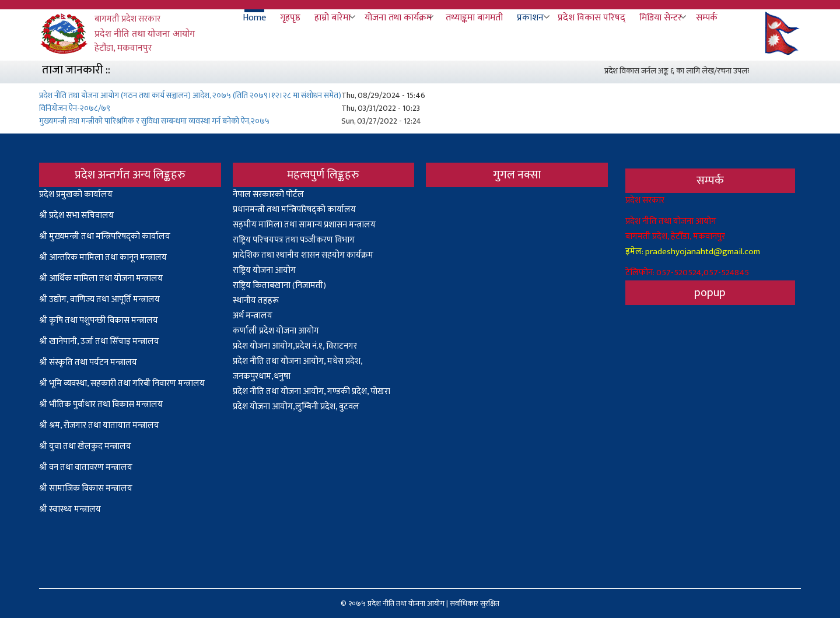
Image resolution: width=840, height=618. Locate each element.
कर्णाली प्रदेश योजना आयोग (276, 331)
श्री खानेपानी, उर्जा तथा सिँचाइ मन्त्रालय (99, 341)
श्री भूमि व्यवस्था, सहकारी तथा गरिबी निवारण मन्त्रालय (122, 383)
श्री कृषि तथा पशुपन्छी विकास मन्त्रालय (99, 320)
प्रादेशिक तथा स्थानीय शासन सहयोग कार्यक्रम (303, 255)
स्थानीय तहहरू (256, 301)
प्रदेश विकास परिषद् (591, 18)
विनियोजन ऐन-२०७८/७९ (75, 108)
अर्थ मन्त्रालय (253, 316)
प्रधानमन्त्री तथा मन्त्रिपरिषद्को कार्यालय (294, 210)
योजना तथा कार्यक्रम (398, 18)
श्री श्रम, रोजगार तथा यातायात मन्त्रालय (99, 425)
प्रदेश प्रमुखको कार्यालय (76, 194)
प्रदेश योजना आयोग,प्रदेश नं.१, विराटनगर (295, 346)
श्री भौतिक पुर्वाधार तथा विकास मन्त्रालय (101, 404)
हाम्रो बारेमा (332, 18)
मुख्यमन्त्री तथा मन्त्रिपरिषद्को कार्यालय (110, 236)
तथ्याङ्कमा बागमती (474, 18)
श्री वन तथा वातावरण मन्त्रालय (86, 467)
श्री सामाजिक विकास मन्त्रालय (86, 488)
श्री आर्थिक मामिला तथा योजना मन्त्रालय (101, 278)
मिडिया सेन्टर (661, 18)
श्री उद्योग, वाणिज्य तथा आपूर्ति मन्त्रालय (99, 299)
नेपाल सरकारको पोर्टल (268, 194)
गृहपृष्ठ (290, 18)
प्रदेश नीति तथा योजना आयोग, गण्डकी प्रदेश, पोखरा (311, 391)
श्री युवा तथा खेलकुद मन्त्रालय (85, 446)
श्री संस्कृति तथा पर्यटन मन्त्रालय (88, 362)
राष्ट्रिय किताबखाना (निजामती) (279, 285)
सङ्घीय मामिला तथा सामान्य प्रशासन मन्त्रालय (304, 225)
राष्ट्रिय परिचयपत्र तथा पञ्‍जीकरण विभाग (294, 240)
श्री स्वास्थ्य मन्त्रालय (71, 509)
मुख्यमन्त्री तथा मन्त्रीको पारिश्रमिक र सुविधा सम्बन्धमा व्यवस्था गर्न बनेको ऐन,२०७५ (154, 121)
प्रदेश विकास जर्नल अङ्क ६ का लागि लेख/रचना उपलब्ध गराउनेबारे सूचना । (712, 71)
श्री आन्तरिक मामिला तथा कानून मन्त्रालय (103, 257)
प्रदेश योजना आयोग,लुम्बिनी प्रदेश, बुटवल (296, 407)
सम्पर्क (707, 18)
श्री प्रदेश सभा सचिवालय (76, 215)
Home (254, 18)
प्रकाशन (530, 18)
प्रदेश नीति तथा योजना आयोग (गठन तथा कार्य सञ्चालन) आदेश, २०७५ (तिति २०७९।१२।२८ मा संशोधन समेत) (190, 95)
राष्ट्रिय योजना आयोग (264, 270)
